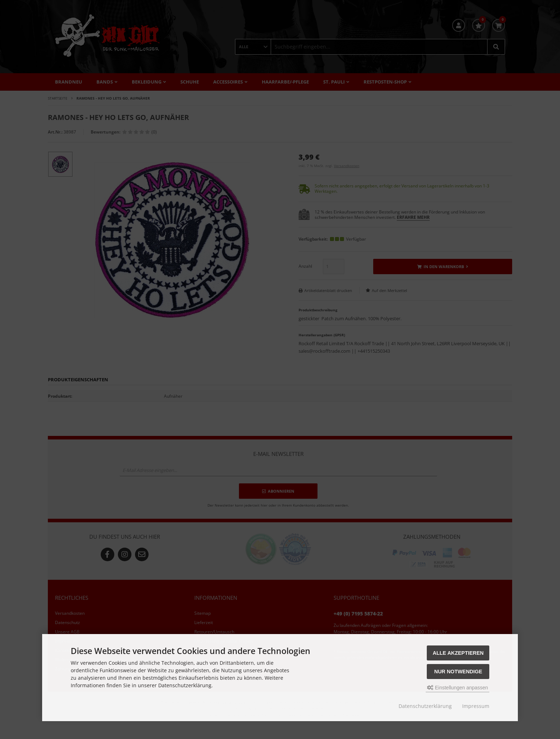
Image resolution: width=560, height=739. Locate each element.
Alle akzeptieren (458, 653)
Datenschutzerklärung (425, 706)
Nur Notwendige (458, 672)
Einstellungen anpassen (458, 688)
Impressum (476, 706)
